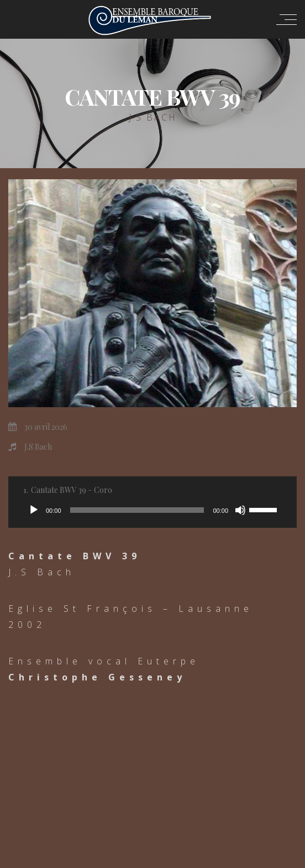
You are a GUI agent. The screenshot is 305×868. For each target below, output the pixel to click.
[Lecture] (34, 510)
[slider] (137, 510)
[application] (152, 510)
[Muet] (240, 510)
